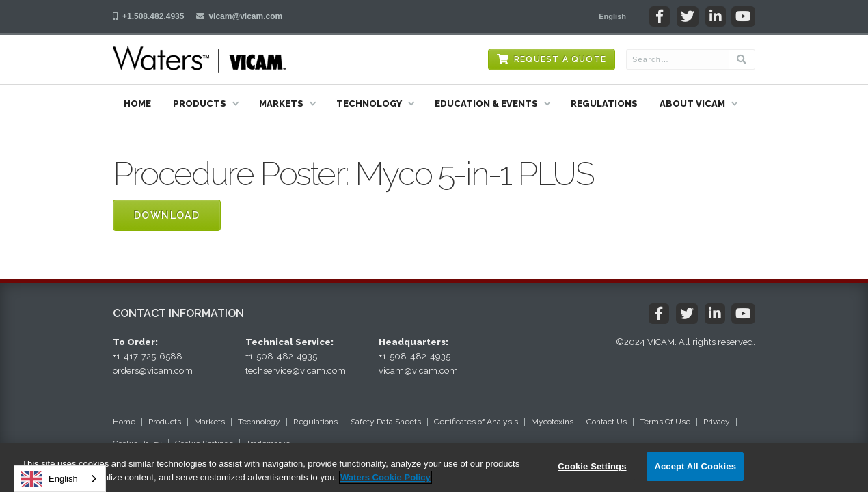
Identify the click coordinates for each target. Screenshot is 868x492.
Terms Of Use (665, 422)
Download (167, 215)
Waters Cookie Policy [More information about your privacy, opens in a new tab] (385, 477)
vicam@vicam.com (245, 16)
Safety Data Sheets (386, 422)
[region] (434, 468)
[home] (199, 59)
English (50, 479)
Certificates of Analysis (476, 422)
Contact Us (607, 422)
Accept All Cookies (695, 466)
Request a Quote (560, 59)
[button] (612, 16)
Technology (259, 422)
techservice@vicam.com (296, 371)
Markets (209, 422)
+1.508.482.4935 (153, 16)
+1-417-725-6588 (148, 356)
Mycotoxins (552, 422)
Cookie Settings (592, 466)
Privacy (717, 422)
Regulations (604, 104)
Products (165, 422)
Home (137, 104)
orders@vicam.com (153, 371)
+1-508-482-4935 (281, 356)
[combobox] (60, 479)
